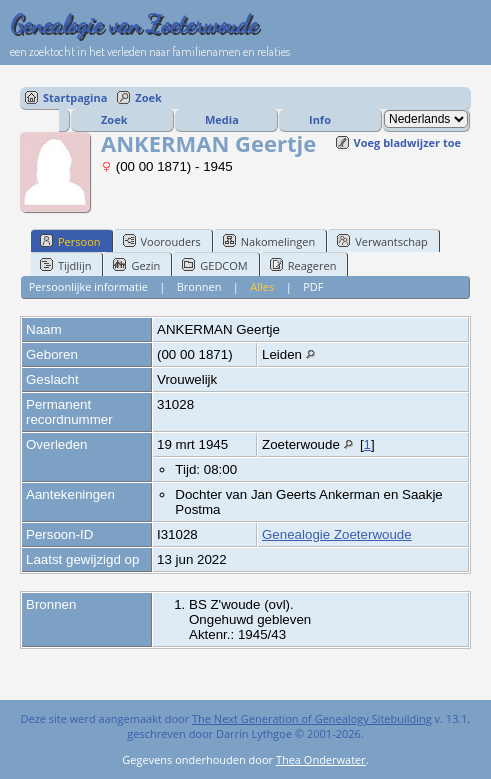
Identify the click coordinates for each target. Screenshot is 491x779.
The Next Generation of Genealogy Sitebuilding (312, 718)
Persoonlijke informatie (88, 286)
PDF (313, 286)
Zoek (148, 97)
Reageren (303, 265)
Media (222, 119)
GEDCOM (214, 265)
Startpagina (75, 97)
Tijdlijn (65, 265)
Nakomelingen (269, 241)
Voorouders (162, 241)
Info (320, 119)
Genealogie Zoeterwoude (337, 534)
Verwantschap (382, 241)
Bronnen (199, 286)
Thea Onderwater (321, 759)
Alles (262, 286)
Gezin (136, 265)
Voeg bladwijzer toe (407, 142)
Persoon (70, 241)
